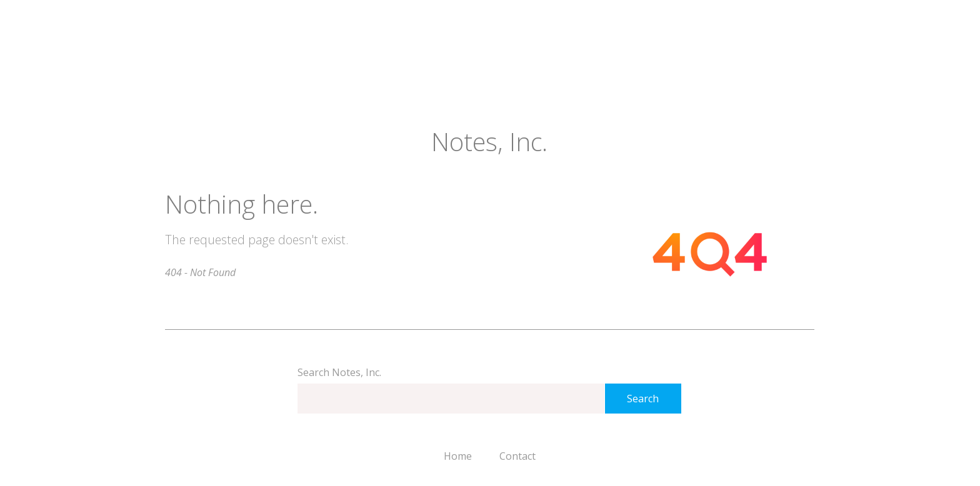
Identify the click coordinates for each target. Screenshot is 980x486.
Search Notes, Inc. (339, 372)
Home (458, 456)
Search (643, 399)
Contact (517, 456)
